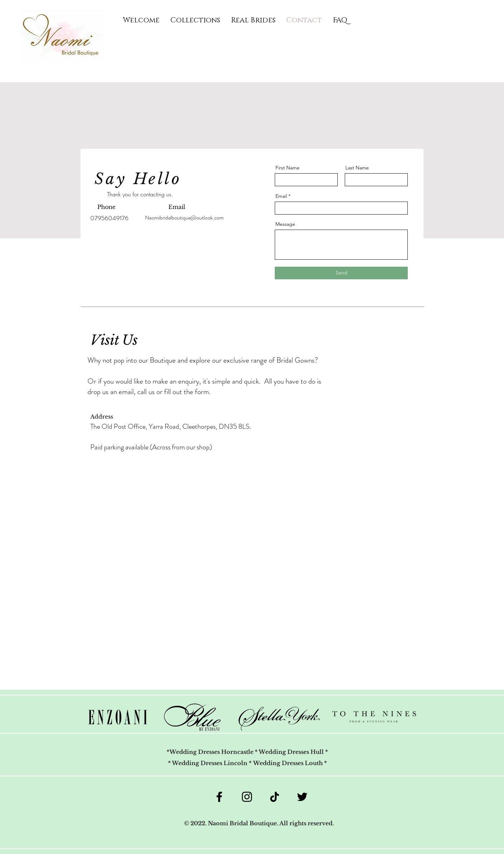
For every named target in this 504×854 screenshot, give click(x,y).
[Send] (341, 273)
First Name (288, 168)
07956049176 (109, 218)
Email (281, 196)
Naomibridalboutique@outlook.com (184, 218)
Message (285, 224)
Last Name (357, 168)
